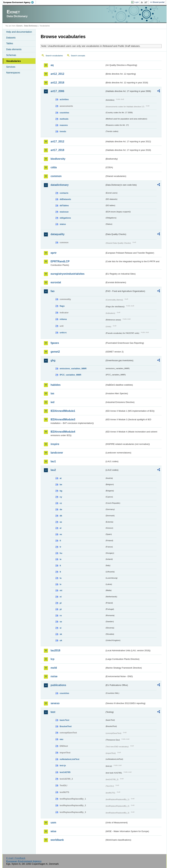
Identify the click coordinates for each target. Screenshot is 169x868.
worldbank (57, 840)
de (61, 509)
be (61, 484)
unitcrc (63, 333)
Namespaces (13, 73)
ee (61, 522)
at (60, 478)
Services (11, 67)
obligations (65, 218)
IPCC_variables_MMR (70, 375)
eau (61, 739)
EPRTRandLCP (60, 261)
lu (60, 578)
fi (60, 541)
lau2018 (55, 650)
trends (63, 131)
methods (64, 119)
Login (136, 2)
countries (64, 113)
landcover (57, 453)
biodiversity (58, 159)
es (61, 534)
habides (55, 385)
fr (60, 547)
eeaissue (64, 212)
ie (60, 559)
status (63, 224)
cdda (54, 167)
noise (54, 676)
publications (58, 685)
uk (61, 640)
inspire (55, 444)
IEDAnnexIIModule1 (63, 411)
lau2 (53, 470)
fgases (55, 343)
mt (61, 590)
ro (61, 615)
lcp (52, 659)
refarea (63, 319)
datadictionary (59, 185)
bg (61, 491)
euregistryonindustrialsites (67, 274)
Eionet (19, 26)
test (53, 712)
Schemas (11, 55)
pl (60, 603)
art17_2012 (57, 141)
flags (62, 306)
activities (64, 99)
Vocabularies (13, 61)
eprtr (53, 253)
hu (61, 553)
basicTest (64, 720)
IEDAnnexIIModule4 (63, 432)
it (60, 565)
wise (53, 831)
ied (52, 402)
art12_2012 (57, 74)
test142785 (65, 772)
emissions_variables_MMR (73, 368)
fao (52, 291)
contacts (64, 193)
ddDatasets (65, 199)
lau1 (53, 461)
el (60, 528)
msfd (54, 668)
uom (53, 823)
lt (60, 572)
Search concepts (78, 56)
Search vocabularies (54, 56)
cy (61, 497)
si (60, 628)
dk (61, 516)
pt (61, 609)
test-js (63, 765)
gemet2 (55, 352)
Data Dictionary (31, 26)
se (61, 622)
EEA (20, 2)
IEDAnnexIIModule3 (63, 419)
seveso (55, 703)
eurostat (56, 282)
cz (61, 503)
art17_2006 (57, 91)
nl (60, 597)
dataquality (57, 234)
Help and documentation (19, 32)
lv (60, 584)
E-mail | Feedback (16, 858)
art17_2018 (57, 150)
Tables (10, 43)
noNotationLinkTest (69, 759)
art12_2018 (57, 83)
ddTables (64, 205)
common (56, 176)
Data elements (14, 49)
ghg (53, 360)
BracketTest (66, 726)
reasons (64, 125)
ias (52, 393)
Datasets (11, 38)
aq (52, 65)
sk (61, 634)
